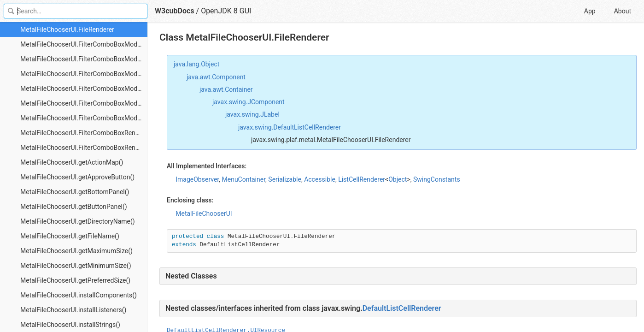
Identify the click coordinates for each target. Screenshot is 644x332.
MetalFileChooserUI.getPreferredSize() (75, 280)
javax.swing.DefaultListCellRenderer (290, 127)
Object (398, 179)
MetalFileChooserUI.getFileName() (70, 236)
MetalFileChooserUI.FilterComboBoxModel (81, 44)
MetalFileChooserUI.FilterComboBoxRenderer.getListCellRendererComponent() (84, 148)
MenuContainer (244, 179)
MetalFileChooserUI (204, 213)
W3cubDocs (175, 11)
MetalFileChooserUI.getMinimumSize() (76, 266)
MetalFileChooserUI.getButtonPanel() (74, 207)
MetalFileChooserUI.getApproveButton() (77, 177)
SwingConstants (437, 179)
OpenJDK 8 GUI (226, 11)
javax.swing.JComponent (249, 102)
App (590, 11)
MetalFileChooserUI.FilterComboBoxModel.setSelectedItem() (84, 118)
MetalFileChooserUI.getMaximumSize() (76, 251)
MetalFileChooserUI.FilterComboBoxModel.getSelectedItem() (84, 74)
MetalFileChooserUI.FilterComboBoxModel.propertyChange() (84, 103)
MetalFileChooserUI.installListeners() (73, 310)
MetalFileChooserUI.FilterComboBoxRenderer (84, 133)
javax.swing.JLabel (252, 114)
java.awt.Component (216, 77)
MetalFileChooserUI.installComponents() (79, 295)
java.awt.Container (226, 89)
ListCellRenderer (362, 179)
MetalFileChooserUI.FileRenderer (67, 30)
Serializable (285, 179)
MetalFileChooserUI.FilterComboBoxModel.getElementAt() (84, 59)
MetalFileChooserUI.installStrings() (70, 325)
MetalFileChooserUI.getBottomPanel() (75, 192)
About (623, 11)
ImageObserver (197, 179)
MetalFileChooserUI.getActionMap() (72, 162)
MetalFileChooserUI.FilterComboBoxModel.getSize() (84, 89)
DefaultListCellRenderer (402, 308)
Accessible (320, 179)
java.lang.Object (196, 64)
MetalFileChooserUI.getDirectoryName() (78, 221)
